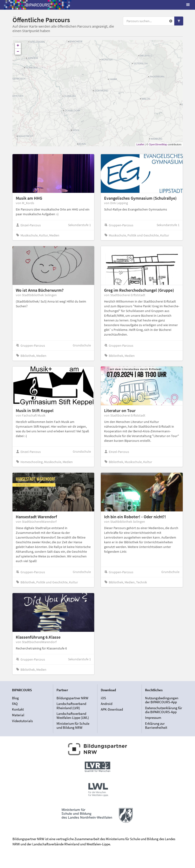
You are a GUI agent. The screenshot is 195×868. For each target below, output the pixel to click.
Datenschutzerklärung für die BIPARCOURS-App (164, 710)
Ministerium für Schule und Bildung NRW (73, 725)
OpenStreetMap (158, 144)
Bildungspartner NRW (72, 698)
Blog (15, 698)
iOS (103, 698)
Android (107, 704)
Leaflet (140, 144)
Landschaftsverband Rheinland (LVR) (71, 706)
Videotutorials (22, 721)
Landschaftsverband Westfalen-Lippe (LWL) (73, 716)
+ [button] (18, 46)
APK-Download (112, 709)
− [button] (18, 52)
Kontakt (18, 709)
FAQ (15, 704)
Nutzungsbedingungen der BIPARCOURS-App (162, 700)
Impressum (153, 718)
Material (18, 715)
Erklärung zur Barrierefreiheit (156, 725)
